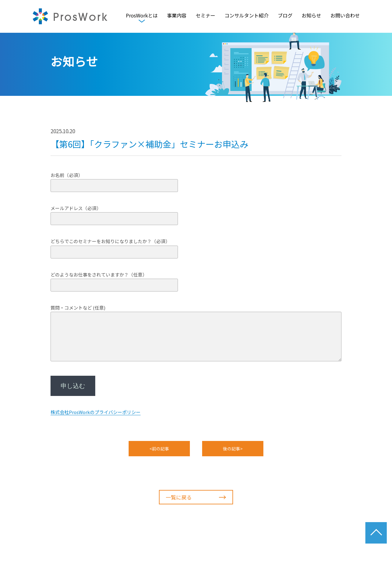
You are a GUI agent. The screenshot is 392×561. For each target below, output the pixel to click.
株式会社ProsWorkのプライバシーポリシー (96, 412)
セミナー (205, 16)
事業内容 (177, 16)
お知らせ (311, 16)
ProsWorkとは (142, 16)
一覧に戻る (196, 497)
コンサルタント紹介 (247, 16)
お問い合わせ (345, 16)
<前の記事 (159, 449)
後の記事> (233, 449)
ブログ (285, 16)
